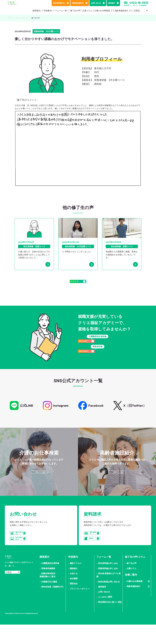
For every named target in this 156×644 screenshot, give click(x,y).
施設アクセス (76, 583)
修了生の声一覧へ (78, 284)
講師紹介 (74, 588)
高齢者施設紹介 (121, 11)
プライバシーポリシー (80, 608)
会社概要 (74, 598)
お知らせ (74, 593)
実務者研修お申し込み (108, 588)
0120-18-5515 (139, 3)
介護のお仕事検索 (101, 11)
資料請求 (113, 3)
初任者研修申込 (61, 3)
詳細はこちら (38, 480)
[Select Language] (141, 11)
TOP (9, 18)
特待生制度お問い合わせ (109, 601)
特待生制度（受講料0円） (53, 606)
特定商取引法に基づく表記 (110, 621)
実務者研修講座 (48, 588)
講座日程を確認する (97, 349)
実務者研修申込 (80, 3)
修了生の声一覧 (21, 18)
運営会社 (74, 603)
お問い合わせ (98, 3)
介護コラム (132, 588)
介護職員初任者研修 (50, 583)
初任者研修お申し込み (108, 583)
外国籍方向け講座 (49, 601)
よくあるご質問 (105, 616)
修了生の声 (132, 583)
